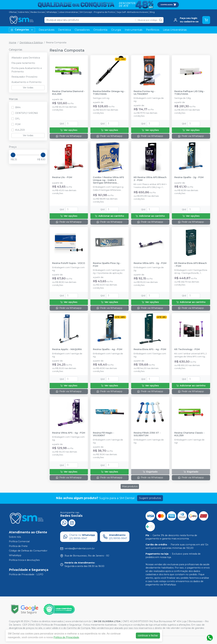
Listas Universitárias (68, 12)
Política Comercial (19, 541)
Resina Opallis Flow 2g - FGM (107, 265)
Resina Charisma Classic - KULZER (190, 434)
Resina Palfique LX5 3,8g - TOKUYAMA (190, 93)
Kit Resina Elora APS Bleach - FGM (191, 265)
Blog (152, 12)
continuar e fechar (148, 635)
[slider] (13, 155)
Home (13, 43)
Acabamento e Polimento (26, 82)
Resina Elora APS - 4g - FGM (150, 349)
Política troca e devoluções (24, 560)
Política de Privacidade (66, 637)
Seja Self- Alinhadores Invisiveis (132, 12)
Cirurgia (116, 30)
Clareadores (82, 30)
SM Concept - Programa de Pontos (97, 12)
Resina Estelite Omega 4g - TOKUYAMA (109, 93)
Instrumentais (133, 30)
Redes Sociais (38, 12)
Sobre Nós (23, 12)
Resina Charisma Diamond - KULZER (68, 93)
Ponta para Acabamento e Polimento (27, 70)
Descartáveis (47, 30)
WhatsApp (52, 12)
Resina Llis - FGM (62, 177)
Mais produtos (130, 486)
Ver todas (28, 88)
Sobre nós (15, 537)
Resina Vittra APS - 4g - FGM (69, 433)
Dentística (64, 30)
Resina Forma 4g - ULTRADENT (144, 93)
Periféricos (153, 30)
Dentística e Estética (31, 43)
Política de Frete (18, 546)
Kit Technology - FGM (187, 349)
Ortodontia (100, 30)
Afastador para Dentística (26, 58)
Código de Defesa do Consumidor (28, 551)
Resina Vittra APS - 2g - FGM (150, 263)
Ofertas (13, 12)
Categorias (22, 30)
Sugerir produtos (150, 498)
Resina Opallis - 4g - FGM (108, 349)
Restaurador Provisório (24, 77)
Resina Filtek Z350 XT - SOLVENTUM (147, 434)
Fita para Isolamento (23, 63)
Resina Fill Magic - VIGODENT (103, 434)
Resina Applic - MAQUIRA (67, 349)
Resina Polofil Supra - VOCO (69, 263)
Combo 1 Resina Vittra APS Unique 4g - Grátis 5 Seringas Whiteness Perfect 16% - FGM (108, 180)
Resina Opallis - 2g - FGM (189, 177)
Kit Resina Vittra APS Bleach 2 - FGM (150, 179)
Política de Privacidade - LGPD (26, 574)
